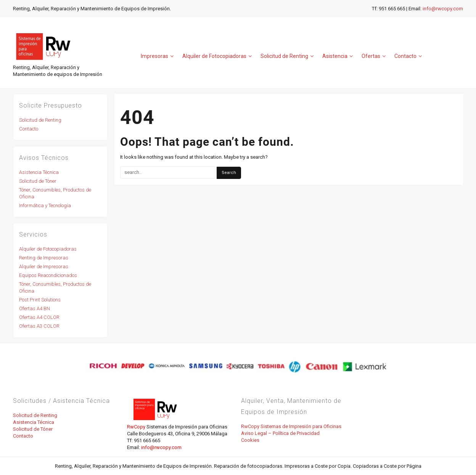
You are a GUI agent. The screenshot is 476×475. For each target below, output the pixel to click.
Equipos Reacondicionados (48, 275)
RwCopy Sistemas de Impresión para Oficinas (291, 426)
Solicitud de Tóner (38, 181)
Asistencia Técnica (39, 172)
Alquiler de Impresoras (44, 266)
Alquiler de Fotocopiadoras (48, 249)
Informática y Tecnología (45, 205)
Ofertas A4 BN (35, 308)
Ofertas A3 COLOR (39, 326)
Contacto (29, 129)
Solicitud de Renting (40, 120)
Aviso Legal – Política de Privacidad (280, 433)
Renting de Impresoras (44, 258)
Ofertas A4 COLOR (39, 317)
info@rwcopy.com (443, 9)
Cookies (250, 440)
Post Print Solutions (40, 300)
